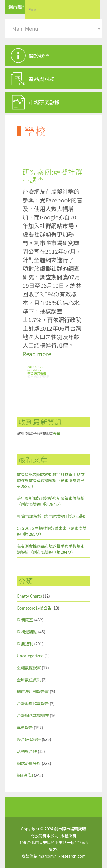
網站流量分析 (29, 763)
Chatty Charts (29, 596)
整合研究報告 (37, 373)
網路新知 (25, 775)
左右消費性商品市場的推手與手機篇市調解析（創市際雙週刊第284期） (51, 549)
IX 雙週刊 (25, 644)
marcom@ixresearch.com (62, 856)
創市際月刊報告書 (33, 691)
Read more (37, 354)
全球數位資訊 (29, 680)
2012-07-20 (35, 366)
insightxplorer (38, 370)
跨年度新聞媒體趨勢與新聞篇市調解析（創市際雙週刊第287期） (51, 501)
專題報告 (25, 727)
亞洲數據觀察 (29, 668)
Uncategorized (30, 656)
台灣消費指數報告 (33, 703)
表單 (57, 433)
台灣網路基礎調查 (33, 715)
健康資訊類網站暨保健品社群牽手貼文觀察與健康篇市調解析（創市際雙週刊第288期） (51, 480)
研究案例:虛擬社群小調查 (53, 176)
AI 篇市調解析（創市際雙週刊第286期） (52, 516)
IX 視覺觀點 (27, 632)
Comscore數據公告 (34, 608)
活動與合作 (27, 751)
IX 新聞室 (25, 620)
